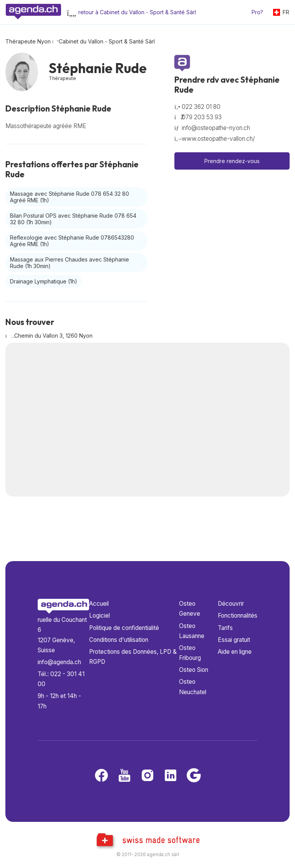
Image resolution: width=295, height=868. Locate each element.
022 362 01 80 (201, 107)
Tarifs (225, 628)
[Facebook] (101, 776)
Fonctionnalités (238, 616)
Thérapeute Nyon (28, 41)
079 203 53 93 (202, 117)
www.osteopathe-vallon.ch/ (218, 139)
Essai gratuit (234, 640)
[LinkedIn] (171, 776)
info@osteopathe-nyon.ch (216, 128)
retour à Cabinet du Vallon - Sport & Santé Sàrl (137, 12)
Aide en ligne (235, 652)
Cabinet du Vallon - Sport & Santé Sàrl (107, 41)
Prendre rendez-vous (232, 161)
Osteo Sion (194, 670)
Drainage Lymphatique (44, 281)
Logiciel (99, 616)
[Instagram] (147, 776)
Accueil (99, 604)
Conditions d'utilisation (119, 640)
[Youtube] (124, 776)
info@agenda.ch (59, 662)
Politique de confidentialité (124, 628)
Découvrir (231, 604)
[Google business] (194, 776)
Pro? (257, 12)
